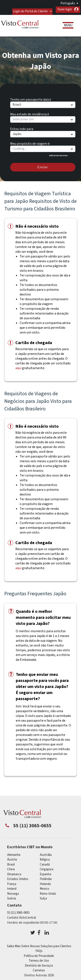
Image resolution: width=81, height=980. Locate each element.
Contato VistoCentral (21, 916)
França (12, 882)
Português (68, 3)
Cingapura (47, 868)
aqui (18, 366)
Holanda (45, 882)
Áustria (12, 858)
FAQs (39, 949)
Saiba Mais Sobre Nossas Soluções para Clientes (39, 944)
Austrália (46, 853)
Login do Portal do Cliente (30, 9)
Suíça (43, 897)
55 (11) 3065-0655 (18, 911)
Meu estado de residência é (30, 112)
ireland (12, 887)
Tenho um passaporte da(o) (31, 97)
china (11, 868)
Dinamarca (14, 872)
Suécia (12, 897)
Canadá (45, 863)
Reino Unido (48, 892)
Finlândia (46, 877)
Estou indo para (22, 126)
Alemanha (14, 853)
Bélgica (45, 858)
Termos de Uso (39, 959)
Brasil (11, 863)
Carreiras (39, 969)
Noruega (13, 892)
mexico (44, 887)
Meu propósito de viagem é (30, 141)
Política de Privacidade (39, 954)
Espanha (45, 872)
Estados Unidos (18, 877)
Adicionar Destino (59, 154)
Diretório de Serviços (39, 964)
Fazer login (65, 9)
